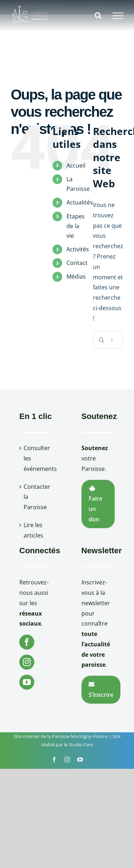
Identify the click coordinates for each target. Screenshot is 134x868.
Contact (77, 263)
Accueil (76, 165)
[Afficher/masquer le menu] (118, 16)
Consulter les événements (36, 458)
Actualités (80, 202)
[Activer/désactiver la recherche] (98, 15)
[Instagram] (27, 662)
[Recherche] (102, 340)
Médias (76, 276)
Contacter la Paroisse (36, 497)
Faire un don (95, 504)
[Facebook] (27, 642)
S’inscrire (101, 690)
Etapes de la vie (76, 226)
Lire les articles (33, 530)
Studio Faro (81, 744)
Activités (78, 249)
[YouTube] (27, 682)
